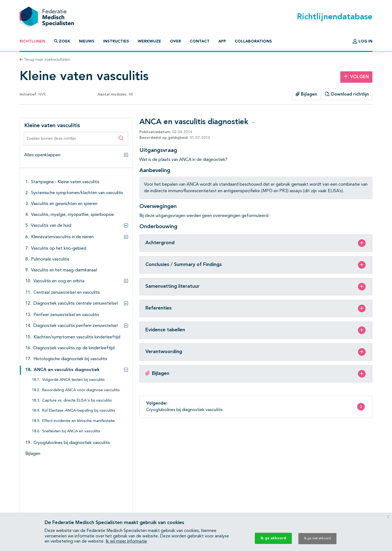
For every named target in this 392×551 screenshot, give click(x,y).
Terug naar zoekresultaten (45, 60)
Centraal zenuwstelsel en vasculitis (67, 293)
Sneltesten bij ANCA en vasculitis (71, 431)
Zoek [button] (62, 41)
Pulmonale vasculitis (50, 259)
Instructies (116, 41)
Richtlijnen (32, 41)
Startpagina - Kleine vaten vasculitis (65, 182)
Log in (362, 41)
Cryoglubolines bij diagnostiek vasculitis (72, 443)
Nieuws (87, 41)
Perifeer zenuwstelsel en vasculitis (66, 315)
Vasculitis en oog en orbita (59, 281)
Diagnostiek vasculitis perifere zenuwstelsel (76, 326)
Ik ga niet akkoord (317, 538)
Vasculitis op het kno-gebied (59, 249)
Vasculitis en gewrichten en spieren (64, 204)
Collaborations (253, 41)
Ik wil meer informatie (126, 541)
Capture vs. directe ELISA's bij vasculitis (77, 401)
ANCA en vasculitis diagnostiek (67, 370)
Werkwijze (149, 41)
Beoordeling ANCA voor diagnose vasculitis (81, 390)
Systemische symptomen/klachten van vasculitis (77, 193)
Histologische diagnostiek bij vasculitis (70, 359)
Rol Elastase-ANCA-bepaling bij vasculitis (79, 411)
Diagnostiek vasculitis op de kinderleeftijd (74, 348)
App (222, 41)
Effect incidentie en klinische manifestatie (79, 421)
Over (175, 41)
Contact (200, 41)
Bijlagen (306, 94)
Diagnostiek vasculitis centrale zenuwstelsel (76, 304)
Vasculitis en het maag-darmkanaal (64, 270)
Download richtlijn (347, 94)
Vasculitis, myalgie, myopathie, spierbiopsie (73, 215)
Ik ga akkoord (273, 538)
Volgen (356, 77)
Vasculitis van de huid (51, 226)
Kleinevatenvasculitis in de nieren (62, 237)
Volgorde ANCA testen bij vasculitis (73, 380)
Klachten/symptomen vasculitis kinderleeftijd (77, 337)
